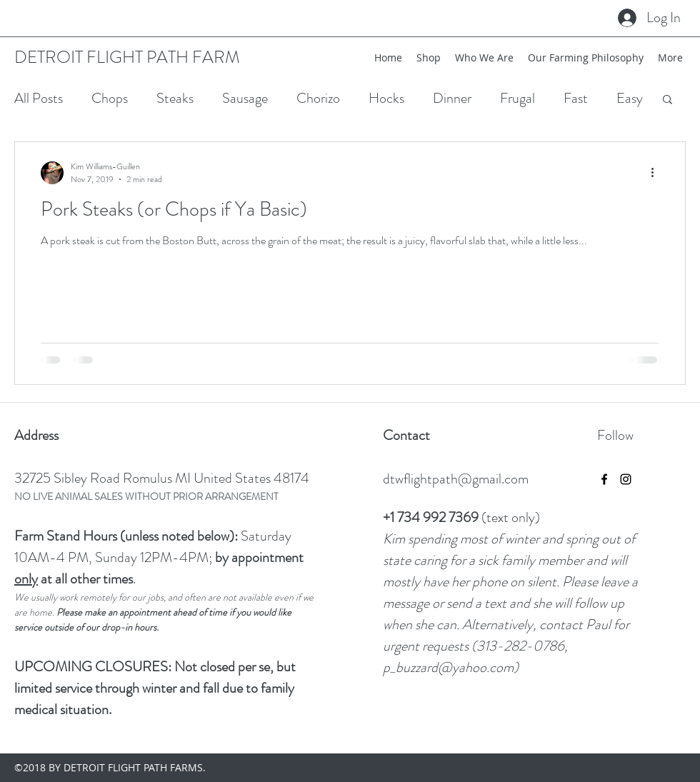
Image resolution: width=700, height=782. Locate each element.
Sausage (245, 98)
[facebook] (604, 479)
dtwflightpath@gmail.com (456, 479)
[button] (667, 100)
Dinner (452, 98)
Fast (576, 98)
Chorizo (318, 98)
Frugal (517, 98)
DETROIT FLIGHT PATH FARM (127, 57)
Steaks (175, 98)
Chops (110, 98)
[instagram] (626, 479)
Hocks (386, 98)
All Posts (39, 98)
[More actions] (657, 173)
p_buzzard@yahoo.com (448, 667)
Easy (630, 98)
